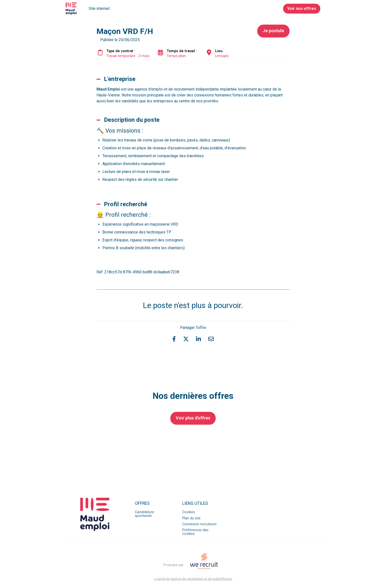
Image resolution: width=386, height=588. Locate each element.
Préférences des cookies (195, 532)
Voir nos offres (302, 8)
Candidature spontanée (145, 514)
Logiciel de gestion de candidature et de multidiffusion (193, 579)
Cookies (189, 512)
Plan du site (191, 518)
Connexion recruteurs (199, 524)
